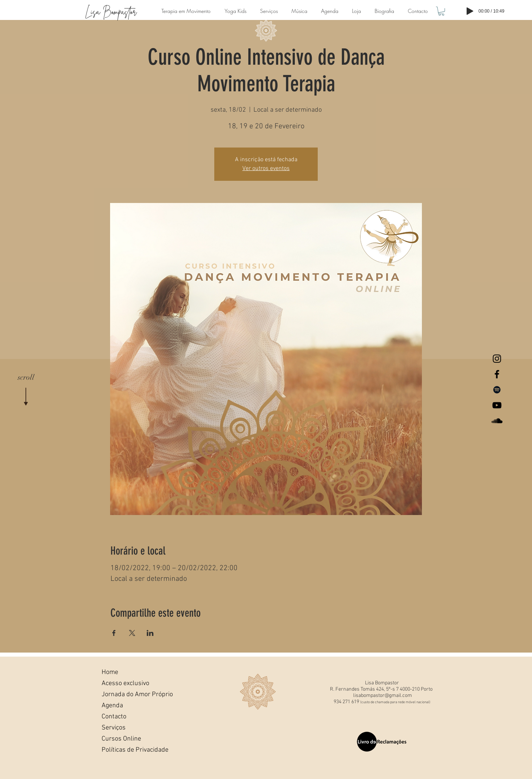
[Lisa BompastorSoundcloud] (497, 421)
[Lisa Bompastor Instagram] (497, 359)
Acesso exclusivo (125, 683)
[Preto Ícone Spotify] (497, 390)
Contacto (114, 717)
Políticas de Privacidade (127, 750)
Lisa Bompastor (111, 12)
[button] (441, 11)
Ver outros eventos (266, 169)
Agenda (112, 706)
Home (110, 672)
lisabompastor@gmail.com (383, 696)
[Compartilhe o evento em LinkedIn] (150, 633)
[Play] (470, 11)
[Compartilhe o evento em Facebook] (114, 633)
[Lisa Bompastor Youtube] (497, 405)
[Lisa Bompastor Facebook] (497, 374)
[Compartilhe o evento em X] (132, 633)
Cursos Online (121, 739)
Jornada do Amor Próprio (127, 695)
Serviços (114, 728)
